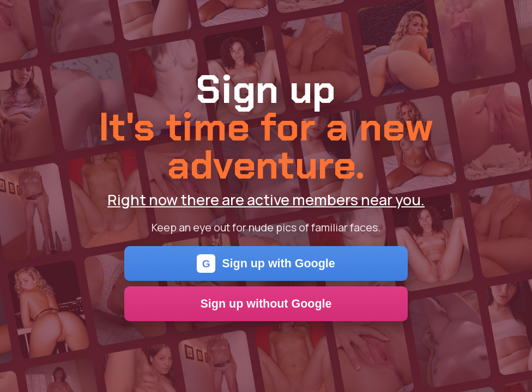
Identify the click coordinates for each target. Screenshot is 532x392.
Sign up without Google (266, 304)
